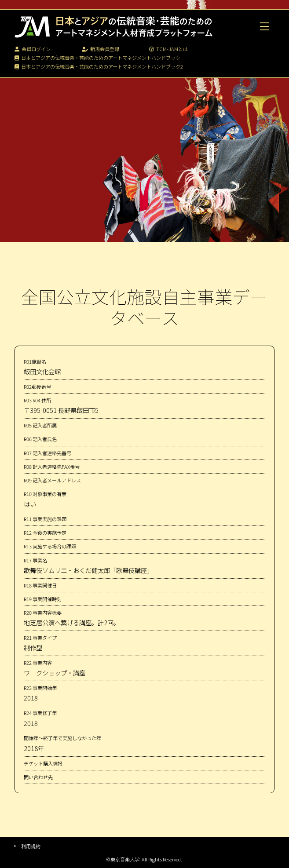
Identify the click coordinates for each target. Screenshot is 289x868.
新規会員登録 (101, 49)
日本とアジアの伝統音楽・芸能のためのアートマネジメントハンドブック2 (99, 66)
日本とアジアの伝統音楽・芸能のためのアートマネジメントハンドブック (97, 58)
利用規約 (31, 846)
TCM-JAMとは (168, 49)
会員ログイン (33, 49)
